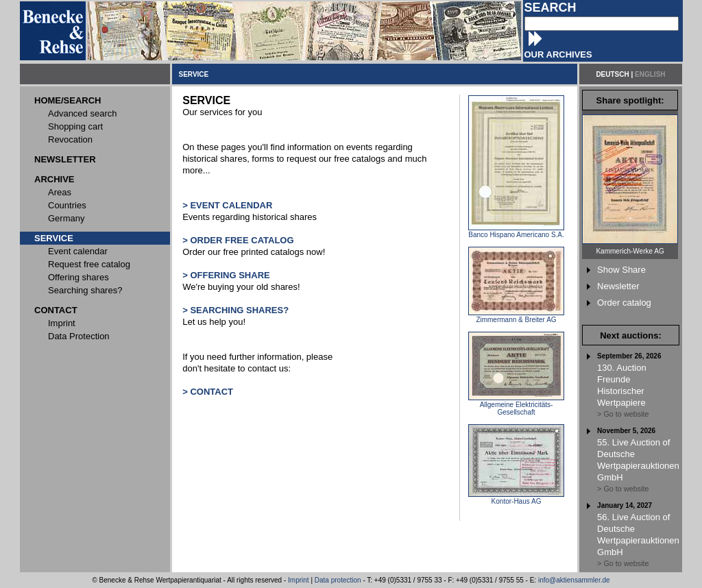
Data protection (338, 580)
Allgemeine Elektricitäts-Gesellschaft (516, 405)
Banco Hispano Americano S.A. (516, 232)
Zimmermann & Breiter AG (516, 317)
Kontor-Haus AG (516, 498)
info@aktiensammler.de (574, 580)
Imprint (299, 580)
